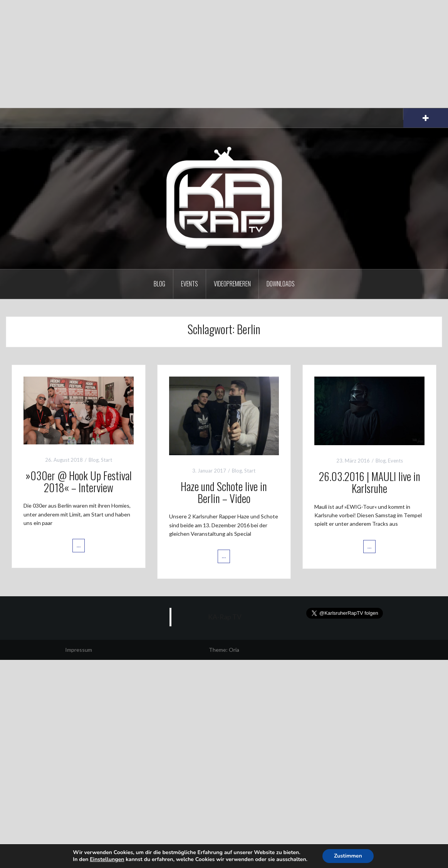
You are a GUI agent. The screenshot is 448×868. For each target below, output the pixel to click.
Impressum (79, 650)
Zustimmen (348, 856)
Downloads (281, 284)
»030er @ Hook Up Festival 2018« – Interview (79, 481)
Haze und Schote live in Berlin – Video (224, 492)
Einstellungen (107, 860)
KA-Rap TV (225, 617)
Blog (159, 284)
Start (107, 460)
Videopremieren (232, 284)
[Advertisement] (224, 54)
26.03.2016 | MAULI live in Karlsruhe (370, 482)
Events (190, 284)
